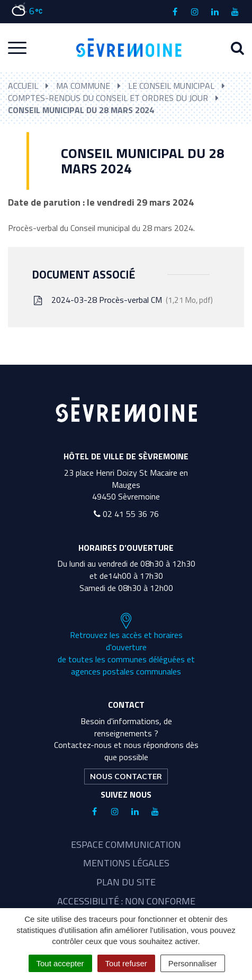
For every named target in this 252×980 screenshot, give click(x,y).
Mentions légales (126, 863)
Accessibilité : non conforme (126, 901)
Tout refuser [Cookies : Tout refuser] (126, 963)
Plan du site (126, 882)
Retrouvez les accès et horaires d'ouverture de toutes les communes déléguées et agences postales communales (126, 645)
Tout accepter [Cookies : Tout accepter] (60, 963)
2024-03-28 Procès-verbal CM (122, 300)
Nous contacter (126, 776)
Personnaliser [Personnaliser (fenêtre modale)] (193, 963)
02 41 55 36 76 (126, 514)
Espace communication (126, 844)
